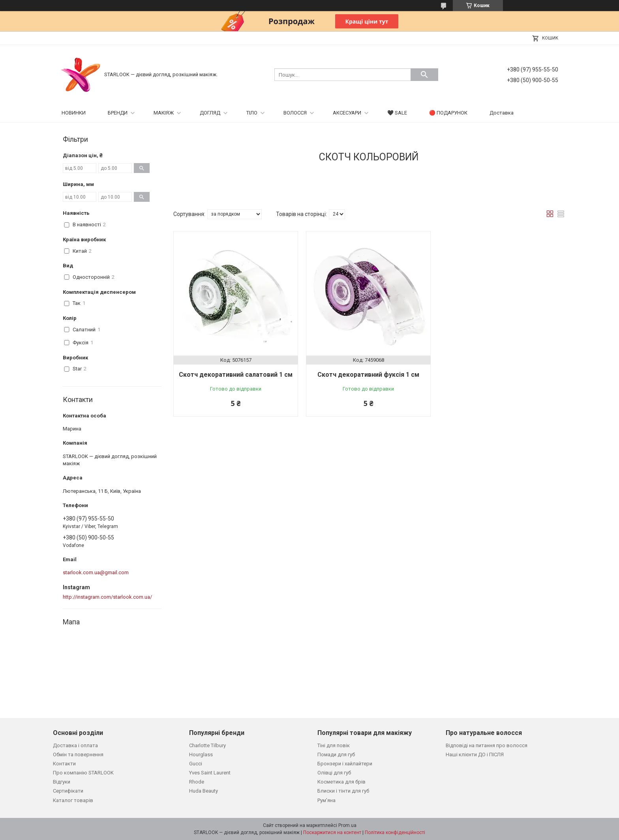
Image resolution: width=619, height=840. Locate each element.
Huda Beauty (204, 791)
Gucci (196, 764)
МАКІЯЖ (164, 113)
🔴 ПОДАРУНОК (448, 113)
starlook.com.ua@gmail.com (96, 572)
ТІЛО (252, 113)
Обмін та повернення (78, 754)
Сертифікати (68, 791)
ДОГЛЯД (210, 113)
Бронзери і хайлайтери (345, 764)
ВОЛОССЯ (295, 113)
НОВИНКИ (74, 113)
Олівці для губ (334, 773)
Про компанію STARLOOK (83, 773)
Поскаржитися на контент (332, 832)
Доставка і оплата (75, 745)
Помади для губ (336, 754)
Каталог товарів (73, 800)
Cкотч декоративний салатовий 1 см (236, 375)
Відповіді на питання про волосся (487, 745)
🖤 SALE (397, 113)
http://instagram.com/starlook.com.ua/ (107, 597)
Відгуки (62, 782)
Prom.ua (347, 825)
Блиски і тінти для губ (343, 791)
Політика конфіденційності (395, 832)
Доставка (502, 113)
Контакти (64, 764)
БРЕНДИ (118, 113)
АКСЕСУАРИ (347, 113)
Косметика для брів (341, 782)
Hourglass (201, 754)
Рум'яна (326, 800)
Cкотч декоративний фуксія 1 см (368, 375)
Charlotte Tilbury (207, 745)
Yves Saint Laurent (210, 773)
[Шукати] (424, 75)
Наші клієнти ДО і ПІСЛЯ (475, 754)
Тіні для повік (334, 745)
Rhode (197, 782)
